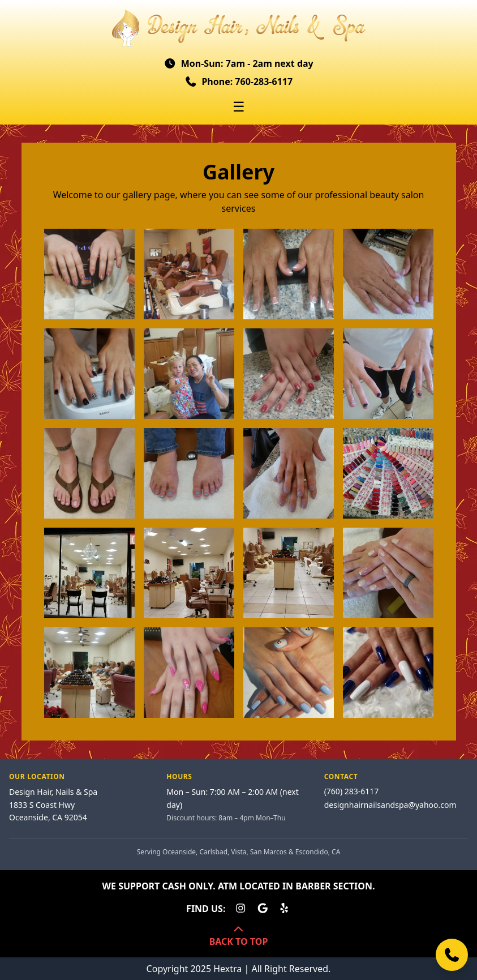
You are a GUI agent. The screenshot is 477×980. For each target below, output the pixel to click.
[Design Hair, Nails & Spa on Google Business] (263, 909)
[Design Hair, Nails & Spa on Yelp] (284, 909)
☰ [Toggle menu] (239, 106)
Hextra (227, 969)
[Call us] (452, 955)
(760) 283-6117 (352, 791)
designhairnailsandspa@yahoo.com (390, 805)
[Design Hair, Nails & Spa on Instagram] (241, 909)
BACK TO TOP (239, 936)
